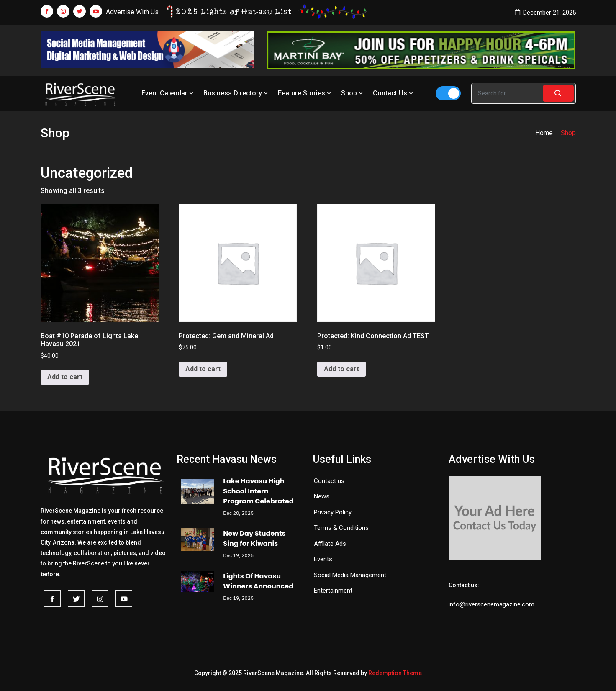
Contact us (329, 481)
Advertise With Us (132, 12)
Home (544, 133)
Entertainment (333, 591)
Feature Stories (305, 93)
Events (323, 559)
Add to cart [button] (65, 377)
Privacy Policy (333, 512)
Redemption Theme (395, 673)
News (322, 496)
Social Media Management (350, 575)
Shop (353, 93)
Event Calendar (168, 93)
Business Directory (236, 93)
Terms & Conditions (341, 528)
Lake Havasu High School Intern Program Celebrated (258, 491)
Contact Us (394, 93)
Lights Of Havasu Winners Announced (258, 581)
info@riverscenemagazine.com (492, 604)
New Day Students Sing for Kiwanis (254, 538)
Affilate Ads (330, 544)
